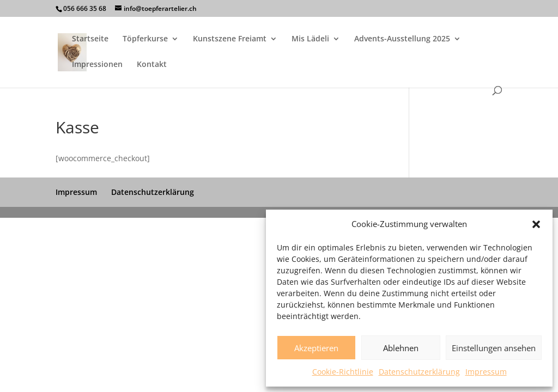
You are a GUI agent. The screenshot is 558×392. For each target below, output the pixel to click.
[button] (536, 224)
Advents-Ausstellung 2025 (402, 39)
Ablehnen (401, 348)
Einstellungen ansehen (494, 348)
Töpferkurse (145, 39)
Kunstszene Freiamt (230, 39)
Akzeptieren (316, 348)
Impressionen (97, 65)
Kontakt (152, 65)
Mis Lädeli (310, 39)
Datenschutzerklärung (419, 372)
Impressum (486, 372)
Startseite (90, 39)
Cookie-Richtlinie (343, 372)
